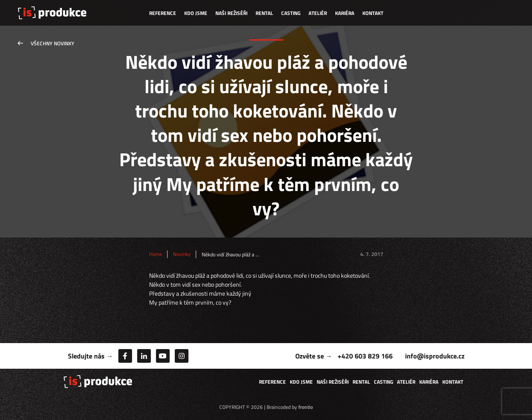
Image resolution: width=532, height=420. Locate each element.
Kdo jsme (196, 13)
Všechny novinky (53, 43)
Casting (291, 13)
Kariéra (345, 13)
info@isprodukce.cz (435, 356)
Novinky (182, 254)
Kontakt (373, 13)
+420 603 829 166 (365, 356)
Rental (264, 13)
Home (156, 254)
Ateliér (318, 13)
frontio (306, 407)
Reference (163, 13)
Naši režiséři (231, 13)
